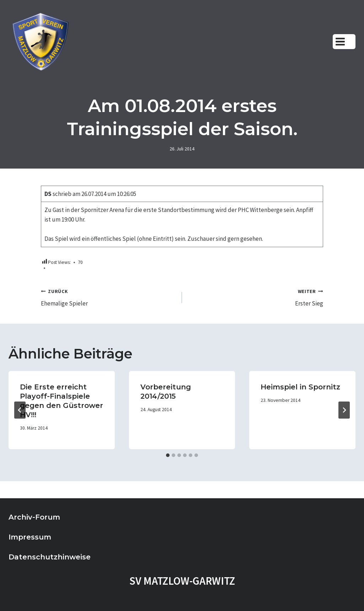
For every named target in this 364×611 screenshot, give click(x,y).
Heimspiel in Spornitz (300, 387)
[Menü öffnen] (344, 41)
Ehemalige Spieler (108, 297)
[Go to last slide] (20, 410)
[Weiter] (344, 410)
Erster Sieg (256, 297)
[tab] (168, 455)
